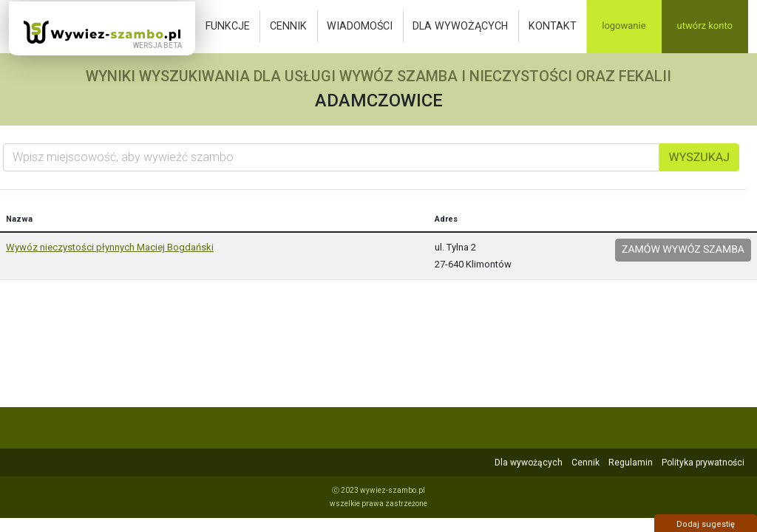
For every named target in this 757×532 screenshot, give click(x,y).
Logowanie (624, 26)
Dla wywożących (460, 26)
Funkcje (228, 26)
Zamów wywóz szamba (683, 250)
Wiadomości (360, 26)
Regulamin (631, 463)
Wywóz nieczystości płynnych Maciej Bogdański (110, 247)
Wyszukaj (699, 157)
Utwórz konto (705, 26)
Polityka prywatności (703, 463)
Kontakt (553, 26)
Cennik (288, 26)
